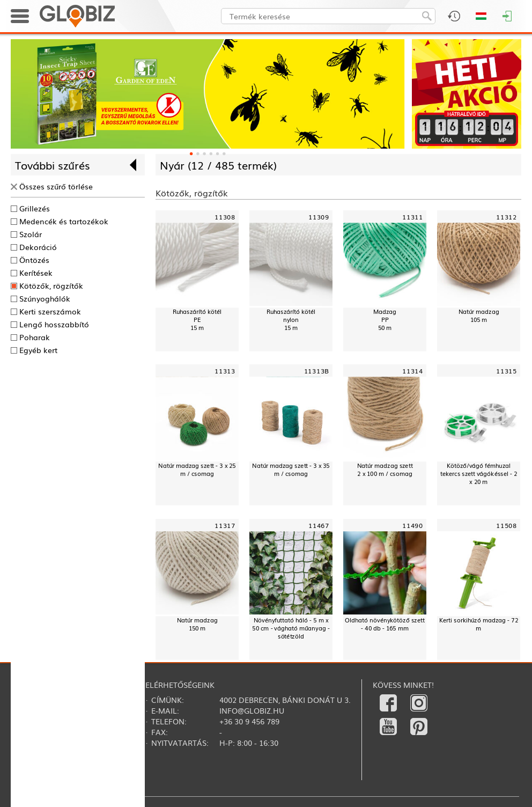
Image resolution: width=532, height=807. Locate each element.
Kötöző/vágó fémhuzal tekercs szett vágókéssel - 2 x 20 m (479, 474)
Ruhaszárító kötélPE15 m (197, 320)
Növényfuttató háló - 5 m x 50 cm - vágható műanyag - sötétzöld (291, 628)
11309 (319, 217)
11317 (225, 525)
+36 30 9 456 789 (249, 721)
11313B (317, 371)
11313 (225, 371)
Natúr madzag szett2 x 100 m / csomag (385, 470)
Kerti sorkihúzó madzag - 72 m (478, 624)
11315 (507, 371)
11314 (413, 371)
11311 (413, 217)
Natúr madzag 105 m (479, 316)
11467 (319, 525)
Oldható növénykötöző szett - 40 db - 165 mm (385, 624)
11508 (507, 525)
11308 (225, 217)
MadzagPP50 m (385, 320)
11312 (507, 217)
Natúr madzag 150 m (197, 624)
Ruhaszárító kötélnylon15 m (291, 320)
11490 (413, 525)
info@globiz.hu (252, 710)
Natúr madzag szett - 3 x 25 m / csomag (197, 470)
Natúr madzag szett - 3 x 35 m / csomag (291, 470)
